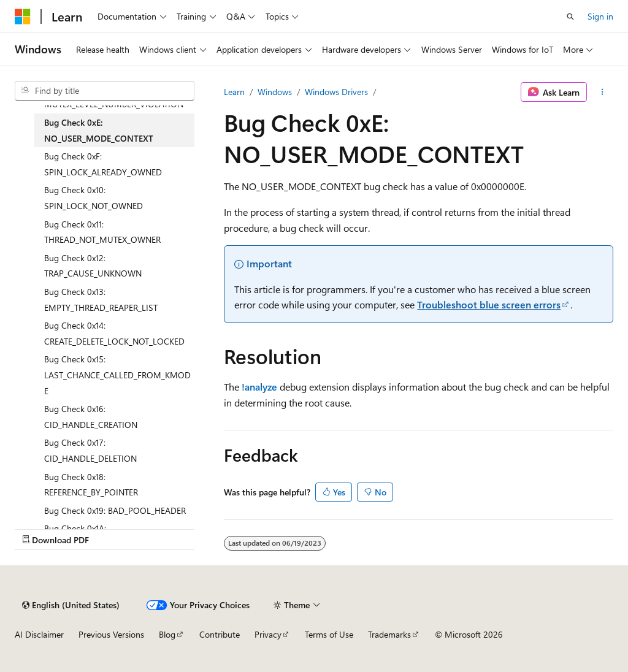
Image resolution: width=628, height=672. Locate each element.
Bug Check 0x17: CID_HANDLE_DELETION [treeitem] (90, 450)
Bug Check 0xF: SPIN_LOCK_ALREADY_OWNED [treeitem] (103, 164)
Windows (275, 92)
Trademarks (389, 634)
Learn (234, 92)
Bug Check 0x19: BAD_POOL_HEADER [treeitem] (115, 510)
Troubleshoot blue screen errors (489, 304)
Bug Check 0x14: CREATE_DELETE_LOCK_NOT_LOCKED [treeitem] (114, 333)
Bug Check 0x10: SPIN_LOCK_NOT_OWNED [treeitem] (94, 198)
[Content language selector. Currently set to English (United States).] (71, 605)
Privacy (268, 634)
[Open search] (570, 17)
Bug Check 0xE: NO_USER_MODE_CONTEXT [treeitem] (99, 130)
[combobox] (105, 91)
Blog (167, 634)
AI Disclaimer (39, 634)
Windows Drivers (336, 92)
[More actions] (603, 92)
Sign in (600, 16)
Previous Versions (111, 634)
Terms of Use (329, 634)
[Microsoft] (23, 17)
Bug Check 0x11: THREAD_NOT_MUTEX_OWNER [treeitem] (102, 232)
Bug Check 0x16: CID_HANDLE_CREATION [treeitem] (91, 417)
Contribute (220, 634)
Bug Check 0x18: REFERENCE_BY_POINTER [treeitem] (91, 485)
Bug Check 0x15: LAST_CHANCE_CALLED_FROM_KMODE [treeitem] (117, 375)
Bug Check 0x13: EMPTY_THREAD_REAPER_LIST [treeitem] (101, 300)
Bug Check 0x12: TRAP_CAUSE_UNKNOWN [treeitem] (93, 266)
